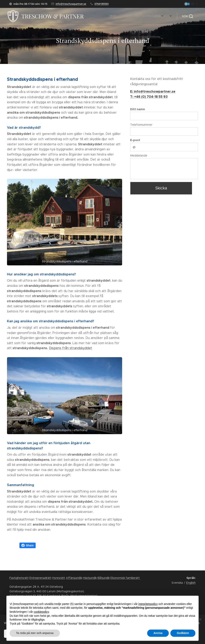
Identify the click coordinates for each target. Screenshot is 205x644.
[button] (187, 16)
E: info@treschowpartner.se (153, 91)
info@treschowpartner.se (71, 4)
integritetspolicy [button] (148, 604)
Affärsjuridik (74, 578)
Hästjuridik (90, 578)
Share (28, 545)
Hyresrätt (59, 578)
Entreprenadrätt (40, 578)
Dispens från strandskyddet (71, 348)
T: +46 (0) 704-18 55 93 (149, 97)
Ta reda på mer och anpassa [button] (35, 633)
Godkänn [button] (183, 633)
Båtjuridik (104, 578)
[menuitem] (95, 16)
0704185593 (101, 4)
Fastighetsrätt (19, 578)
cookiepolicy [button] (41, 612)
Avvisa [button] (158, 633)
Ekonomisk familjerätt (126, 578)
